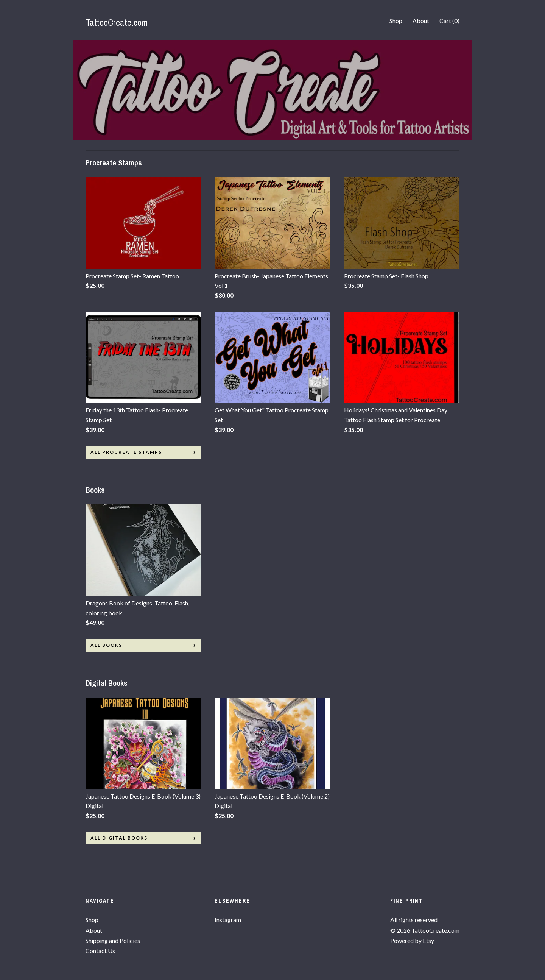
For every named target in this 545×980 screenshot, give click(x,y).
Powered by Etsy (412, 940)
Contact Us (100, 951)
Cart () (449, 21)
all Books (106, 645)
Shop (396, 21)
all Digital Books (119, 838)
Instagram (228, 920)
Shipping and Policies (113, 940)
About (421, 21)
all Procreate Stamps (126, 452)
